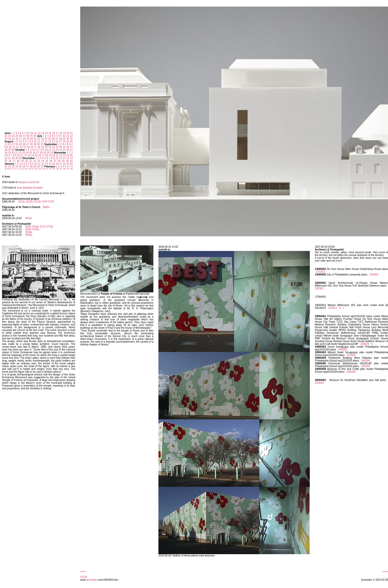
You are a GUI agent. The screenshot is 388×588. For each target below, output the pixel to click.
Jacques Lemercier (29, 182)
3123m (30, 202)
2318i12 (333, 308)
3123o (38, 202)
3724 (45, 202)
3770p (50, 227)
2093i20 (374, 275)
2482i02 (343, 350)
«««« (83, 571)
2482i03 (351, 355)
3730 (51, 202)
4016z (29, 218)
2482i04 (366, 361)
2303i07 (319, 288)
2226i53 (319, 383)
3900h (46, 207)
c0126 (84, 577)
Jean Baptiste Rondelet (30, 188)
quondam (92, 580)
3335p (36, 227)
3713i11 (321, 272)
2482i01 (365, 344)
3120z (22, 202)
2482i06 (351, 372)
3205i (28, 227)
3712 (43, 227)
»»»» (385, 571)
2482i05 (366, 366)
